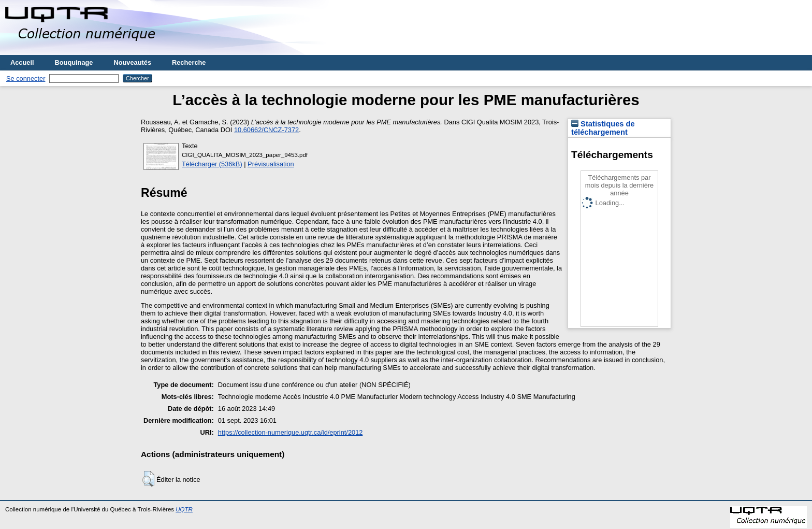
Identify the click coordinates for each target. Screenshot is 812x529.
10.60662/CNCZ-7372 (266, 130)
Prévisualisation (271, 164)
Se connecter (26, 78)
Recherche (189, 62)
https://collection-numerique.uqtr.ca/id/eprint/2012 (291, 432)
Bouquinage (74, 62)
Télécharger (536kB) (212, 164)
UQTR (184, 509)
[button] (148, 479)
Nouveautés (132, 62)
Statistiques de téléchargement (603, 128)
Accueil (22, 62)
